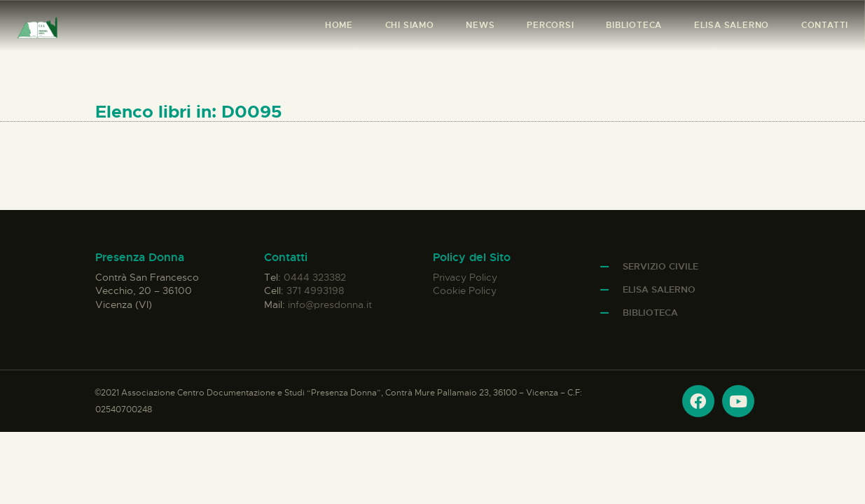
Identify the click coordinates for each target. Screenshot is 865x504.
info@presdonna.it (330, 304)
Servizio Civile (660, 266)
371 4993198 (315, 290)
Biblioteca (650, 313)
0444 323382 (315, 277)
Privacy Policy (465, 277)
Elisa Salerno (659, 289)
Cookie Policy (465, 290)
